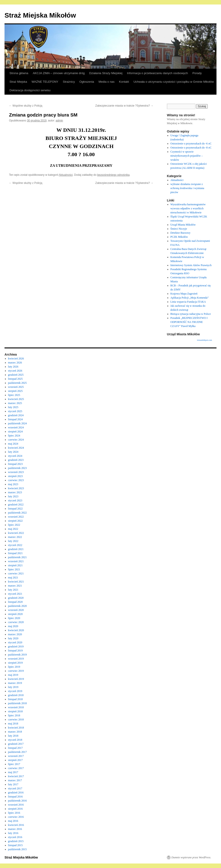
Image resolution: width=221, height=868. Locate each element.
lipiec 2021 (14, 569)
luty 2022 (13, 541)
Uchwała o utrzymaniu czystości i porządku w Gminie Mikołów (174, 82)
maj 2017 (13, 772)
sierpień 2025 (15, 391)
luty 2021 (13, 590)
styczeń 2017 (15, 788)
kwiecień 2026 (16, 359)
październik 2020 (17, 606)
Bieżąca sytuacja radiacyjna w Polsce (191, 314)
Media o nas (107, 82)
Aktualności (66, 175)
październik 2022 (17, 513)
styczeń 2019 (15, 691)
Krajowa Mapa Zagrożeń (184, 294)
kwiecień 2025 (16, 399)
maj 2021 (13, 578)
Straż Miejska (18, 82)
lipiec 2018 (14, 715)
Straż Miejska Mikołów (40, 15)
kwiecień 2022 (16, 533)
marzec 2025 (15, 403)
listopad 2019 (15, 651)
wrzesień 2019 (16, 659)
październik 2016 (17, 801)
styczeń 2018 (15, 740)
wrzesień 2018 (16, 707)
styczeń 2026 (15, 371)
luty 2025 (13, 407)
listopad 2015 (15, 845)
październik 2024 (17, 423)
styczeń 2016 (15, 837)
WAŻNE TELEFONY (45, 82)
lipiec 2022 (14, 525)
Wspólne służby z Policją (26, 106)
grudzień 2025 (16, 375)
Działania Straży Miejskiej (106, 73)
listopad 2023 (15, 464)
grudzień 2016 (16, 793)
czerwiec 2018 (16, 720)
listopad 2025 (15, 379)
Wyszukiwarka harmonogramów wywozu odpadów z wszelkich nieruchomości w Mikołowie (188, 208)
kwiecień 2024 (16, 448)
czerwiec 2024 (16, 440)
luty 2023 (13, 496)
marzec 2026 (15, 363)
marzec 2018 (15, 732)
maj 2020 (13, 626)
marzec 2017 (15, 780)
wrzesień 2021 (16, 561)
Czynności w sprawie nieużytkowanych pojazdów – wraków (187, 156)
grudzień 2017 (16, 744)
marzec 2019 (15, 683)
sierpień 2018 (15, 711)
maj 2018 (13, 724)
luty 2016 (13, 833)
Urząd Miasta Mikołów (183, 225)
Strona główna (19, 73)
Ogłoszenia (87, 82)
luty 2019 (13, 687)
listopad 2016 (15, 797)
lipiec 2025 (14, 395)
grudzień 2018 (16, 695)
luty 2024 (13, 452)
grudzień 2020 (16, 598)
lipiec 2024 (14, 436)
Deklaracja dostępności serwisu (30, 90)
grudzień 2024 (16, 415)
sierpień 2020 (15, 614)
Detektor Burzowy (181, 233)
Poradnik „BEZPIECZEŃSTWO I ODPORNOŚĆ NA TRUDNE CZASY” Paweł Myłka (189, 322)
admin (59, 121)
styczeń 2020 (15, 642)
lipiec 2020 (14, 618)
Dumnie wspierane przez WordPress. (191, 857)
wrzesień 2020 (16, 610)
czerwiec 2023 (16, 480)
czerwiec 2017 (16, 768)
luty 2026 (13, 367)
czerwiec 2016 (16, 817)
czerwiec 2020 (16, 622)
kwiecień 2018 (16, 728)
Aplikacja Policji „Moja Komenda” (190, 298)
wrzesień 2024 (16, 427)
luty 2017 (13, 784)
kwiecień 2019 (16, 679)
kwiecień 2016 (16, 825)
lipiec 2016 (14, 813)
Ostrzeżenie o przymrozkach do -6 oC (191, 144)
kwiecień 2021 (16, 582)
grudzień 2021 (16, 549)
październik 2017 (17, 752)
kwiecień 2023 (16, 488)
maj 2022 (13, 529)
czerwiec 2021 (16, 573)
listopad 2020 (15, 602)
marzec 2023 (15, 492)
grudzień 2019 (16, 646)
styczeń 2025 (15, 411)
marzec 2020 (15, 634)
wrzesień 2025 (16, 387)
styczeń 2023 (15, 500)
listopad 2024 (15, 419)
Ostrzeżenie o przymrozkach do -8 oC (191, 148)
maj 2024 (13, 444)
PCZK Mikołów (179, 237)
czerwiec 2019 (16, 671)
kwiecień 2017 (16, 776)
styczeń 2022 (15, 545)
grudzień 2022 (16, 505)
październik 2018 (17, 703)
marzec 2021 (15, 586)
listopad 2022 (15, 509)
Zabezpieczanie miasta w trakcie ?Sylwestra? (124, 106)
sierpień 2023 (15, 476)
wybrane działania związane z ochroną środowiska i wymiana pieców (187, 188)
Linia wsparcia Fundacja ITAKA (188, 302)
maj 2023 (13, 484)
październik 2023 (17, 468)
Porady (197, 73)
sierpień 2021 (15, 565)
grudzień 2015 (16, 841)
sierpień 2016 (15, 809)
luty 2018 (13, 736)
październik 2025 (17, 383)
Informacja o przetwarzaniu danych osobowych (157, 73)
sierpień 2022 (15, 521)
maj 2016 (13, 821)
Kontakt (124, 82)
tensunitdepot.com (205, 340)
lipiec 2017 (14, 764)
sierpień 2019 (15, 663)
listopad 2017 (15, 748)
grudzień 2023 (16, 460)
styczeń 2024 (15, 456)
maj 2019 (13, 675)
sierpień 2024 (15, 432)
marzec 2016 (15, 829)
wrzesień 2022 (16, 517)
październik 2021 (17, 557)
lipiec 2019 (14, 667)
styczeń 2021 (15, 594)
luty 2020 (13, 638)
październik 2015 (17, 849)
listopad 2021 (15, 553)
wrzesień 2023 (16, 472)
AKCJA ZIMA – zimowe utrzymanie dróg (59, 73)
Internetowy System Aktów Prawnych (191, 265)
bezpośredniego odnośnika (113, 175)
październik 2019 (17, 655)
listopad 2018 (15, 699)
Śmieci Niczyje (179, 229)
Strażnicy (69, 82)
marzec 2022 (15, 537)
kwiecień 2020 (16, 630)
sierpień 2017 (15, 760)
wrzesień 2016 (16, 805)
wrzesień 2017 (16, 756)
